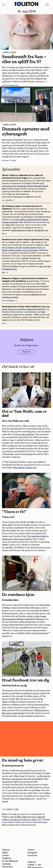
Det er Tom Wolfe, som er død (24, 413)
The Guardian (9, 301)
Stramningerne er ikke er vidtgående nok (30, 230)
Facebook (32, 855)
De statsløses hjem (18, 595)
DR (4, 234)
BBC (5, 273)
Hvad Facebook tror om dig (26, 680)
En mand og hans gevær (23, 760)
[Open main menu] (47, 5)
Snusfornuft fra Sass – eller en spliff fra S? (24, 59)
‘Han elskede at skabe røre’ (25, 468)
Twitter (31, 850)
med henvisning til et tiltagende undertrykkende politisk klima (25, 186)
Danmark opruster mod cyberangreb (26, 131)
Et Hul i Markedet (10, 861)
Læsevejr (6, 864)
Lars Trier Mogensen (10, 85)
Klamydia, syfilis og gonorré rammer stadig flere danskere (26, 308)
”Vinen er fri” (14, 512)
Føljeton (6, 850)
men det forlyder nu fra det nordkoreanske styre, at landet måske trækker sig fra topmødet (25, 248)
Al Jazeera (8, 200)
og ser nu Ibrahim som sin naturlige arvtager (24, 296)
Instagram (32, 853)
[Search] (4, 5)
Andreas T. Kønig (9, 160)
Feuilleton (7, 858)
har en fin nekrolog (25, 434)
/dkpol (5, 853)
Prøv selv (26, 352)
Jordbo (5, 855)
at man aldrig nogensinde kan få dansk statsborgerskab (25, 221)
